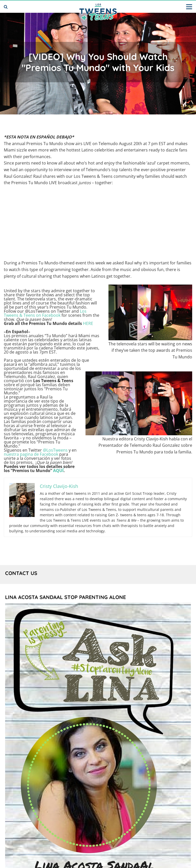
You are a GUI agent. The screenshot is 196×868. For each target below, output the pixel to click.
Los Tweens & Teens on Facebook (45, 313)
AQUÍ (58, 471)
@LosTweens (55, 450)
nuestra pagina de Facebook (31, 454)
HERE (88, 323)
